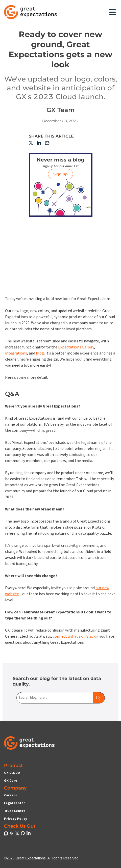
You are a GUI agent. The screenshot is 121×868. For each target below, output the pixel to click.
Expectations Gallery (76, 347)
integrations (16, 353)
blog (40, 353)
